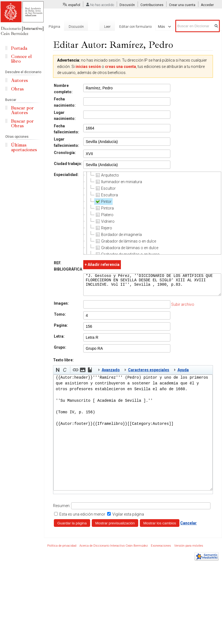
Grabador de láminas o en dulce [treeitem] (125, 241)
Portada (19, 48)
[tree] (152, 213)
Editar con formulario (126, 27)
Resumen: (62, 510)
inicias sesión (88, 67)
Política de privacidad (62, 550)
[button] (58, 374)
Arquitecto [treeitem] (107, 175)
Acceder (207, 5)
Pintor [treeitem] (103, 202)
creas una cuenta (120, 67)
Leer (98, 27)
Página (54, 27)
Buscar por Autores (22, 110)
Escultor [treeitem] (105, 188)
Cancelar (188, 527)
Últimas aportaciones (24, 147)
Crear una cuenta (182, 5)
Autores (19, 80)
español (74, 5)
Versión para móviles (189, 550)
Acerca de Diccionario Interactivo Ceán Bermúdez (114, 550)
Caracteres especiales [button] (149, 374)
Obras (17, 89)
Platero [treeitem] (104, 215)
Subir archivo (183, 309)
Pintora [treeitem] (104, 208)
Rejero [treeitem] (103, 228)
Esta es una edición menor (82, 518)
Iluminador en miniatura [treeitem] (118, 182)
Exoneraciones (161, 550)
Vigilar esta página (128, 518)
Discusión (127, 5)
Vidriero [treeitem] (105, 221)
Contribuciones (152, 5)
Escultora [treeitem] (106, 195)
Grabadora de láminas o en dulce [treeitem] (126, 248)
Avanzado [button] (111, 374)
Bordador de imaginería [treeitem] (118, 235)
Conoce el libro (21, 59)
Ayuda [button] (183, 374)
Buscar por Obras (22, 123)
